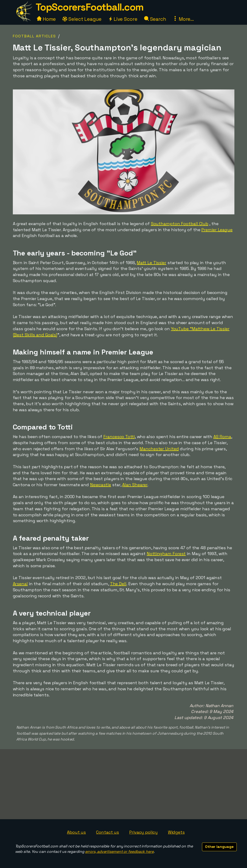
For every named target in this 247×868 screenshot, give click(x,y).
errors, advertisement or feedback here (119, 852)
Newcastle (101, 485)
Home (46, 19)
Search (155, 19)
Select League (82, 19)
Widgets (176, 832)
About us (76, 832)
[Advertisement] (124, 784)
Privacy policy (143, 832)
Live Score (123, 19)
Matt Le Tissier (151, 263)
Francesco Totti (119, 437)
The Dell (118, 584)
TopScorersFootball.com (90, 7)
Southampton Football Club (180, 224)
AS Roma (222, 437)
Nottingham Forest (166, 554)
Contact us (108, 832)
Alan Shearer (135, 485)
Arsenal (20, 584)
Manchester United (159, 449)
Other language (219, 847)
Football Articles (34, 36)
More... (183, 19)
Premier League (217, 230)
